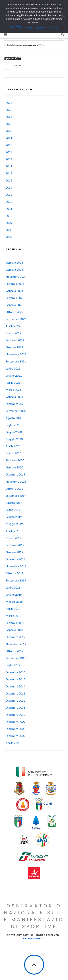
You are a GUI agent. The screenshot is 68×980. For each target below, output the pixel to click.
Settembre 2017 (16, 658)
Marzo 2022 (13, 333)
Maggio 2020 (14, 439)
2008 (9, 230)
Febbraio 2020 (15, 460)
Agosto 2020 (14, 418)
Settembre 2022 (16, 319)
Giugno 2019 (14, 517)
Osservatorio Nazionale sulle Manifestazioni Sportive (34, 916)
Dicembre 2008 (15, 729)
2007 (9, 237)
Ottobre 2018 (14, 573)
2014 (9, 187)
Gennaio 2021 (14, 397)
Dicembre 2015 (15, 679)
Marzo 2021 (13, 390)
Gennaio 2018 (14, 630)
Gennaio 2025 (14, 269)
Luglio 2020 (13, 425)
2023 (9, 124)
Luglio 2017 (13, 665)
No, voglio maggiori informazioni (41, 27)
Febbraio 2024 (15, 284)
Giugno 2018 (14, 594)
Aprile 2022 (13, 326)
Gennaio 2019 (14, 552)
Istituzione (12, 58)
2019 (9, 152)
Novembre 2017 (16, 644)
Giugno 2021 (14, 375)
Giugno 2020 (14, 432)
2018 (9, 159)
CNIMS (18, 66)
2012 (9, 202)
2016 (9, 173)
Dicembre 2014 (15, 686)
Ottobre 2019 (14, 488)
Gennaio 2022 (14, 347)
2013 (9, 194)
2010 (9, 216)
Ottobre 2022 (14, 312)
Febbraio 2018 (15, 623)
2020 (9, 145)
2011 (9, 209)
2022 (9, 131)
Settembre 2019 (16, 496)
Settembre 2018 (16, 580)
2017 (9, 166)
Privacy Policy (34, 938)
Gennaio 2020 (14, 467)
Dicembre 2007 (15, 736)
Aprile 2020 (13, 446)
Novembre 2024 (16, 277)
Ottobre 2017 (14, 651)
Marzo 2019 (13, 538)
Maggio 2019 (14, 524)
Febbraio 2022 (15, 340)
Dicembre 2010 (15, 715)
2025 (9, 110)
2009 (9, 223)
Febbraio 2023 (15, 298)
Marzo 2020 (13, 453)
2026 (9, 103)
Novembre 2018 (16, 566)
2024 (9, 117)
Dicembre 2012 (15, 700)
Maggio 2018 (14, 601)
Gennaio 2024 (14, 291)
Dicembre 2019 (15, 474)
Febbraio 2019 (15, 545)
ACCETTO (16, 27)
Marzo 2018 (13, 616)
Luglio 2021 (13, 368)
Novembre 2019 (16, 481)
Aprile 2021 (13, 382)
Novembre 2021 (16, 354)
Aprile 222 (12, 743)
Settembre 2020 (16, 411)
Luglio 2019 (13, 510)
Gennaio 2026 (14, 262)
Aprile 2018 (13, 609)
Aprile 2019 (13, 531)
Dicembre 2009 (15, 722)
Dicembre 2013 (15, 693)
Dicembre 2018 (15, 559)
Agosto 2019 (14, 503)
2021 (9, 138)
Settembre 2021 (16, 361)
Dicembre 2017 (15, 637)
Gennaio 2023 (14, 305)
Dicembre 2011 (15, 707)
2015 (9, 180)
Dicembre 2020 (15, 404)
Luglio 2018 (13, 587)
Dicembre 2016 (15, 672)
